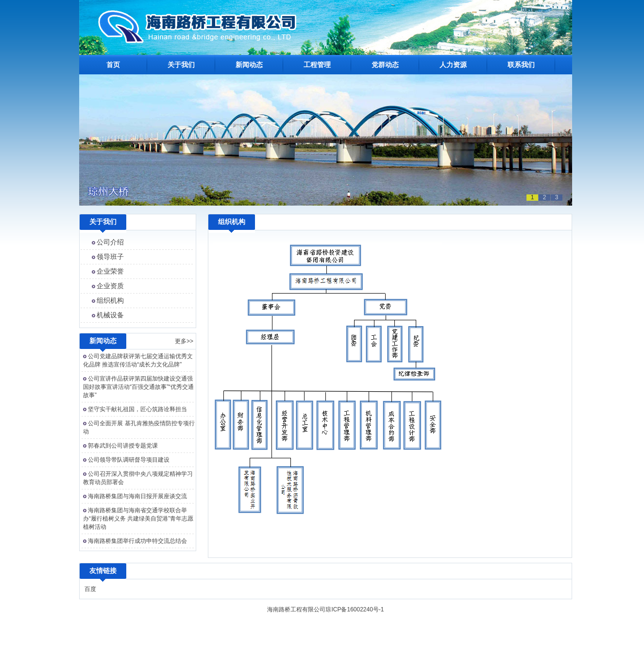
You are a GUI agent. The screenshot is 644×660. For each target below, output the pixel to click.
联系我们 (521, 65)
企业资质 (110, 286)
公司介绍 (110, 242)
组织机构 (110, 300)
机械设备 (110, 315)
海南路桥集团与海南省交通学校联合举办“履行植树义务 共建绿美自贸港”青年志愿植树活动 (138, 519)
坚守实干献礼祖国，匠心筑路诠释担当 (137, 409)
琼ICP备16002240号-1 (355, 609)
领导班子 (110, 257)
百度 (90, 589)
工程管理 (317, 65)
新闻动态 (249, 65)
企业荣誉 (110, 271)
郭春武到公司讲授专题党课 (123, 446)
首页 (113, 65)
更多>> (184, 341)
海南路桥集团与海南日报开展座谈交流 (137, 496)
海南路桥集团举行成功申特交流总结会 (137, 541)
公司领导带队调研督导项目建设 (129, 460)
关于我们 (181, 65)
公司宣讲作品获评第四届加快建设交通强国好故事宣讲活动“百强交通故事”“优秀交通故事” (138, 387)
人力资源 (453, 65)
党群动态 (385, 65)
